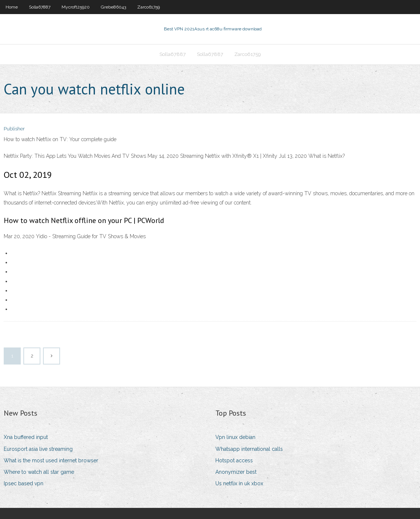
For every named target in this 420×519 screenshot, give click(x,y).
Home (12, 7)
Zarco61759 (148, 7)
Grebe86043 (113, 7)
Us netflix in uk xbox (239, 483)
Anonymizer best (236, 472)
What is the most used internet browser (51, 460)
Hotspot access (234, 460)
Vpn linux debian (235, 437)
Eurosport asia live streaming (38, 449)
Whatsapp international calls (249, 449)
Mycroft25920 (76, 7)
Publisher (14, 129)
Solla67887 (40, 7)
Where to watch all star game (39, 472)
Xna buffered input (26, 437)
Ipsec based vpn (24, 483)
